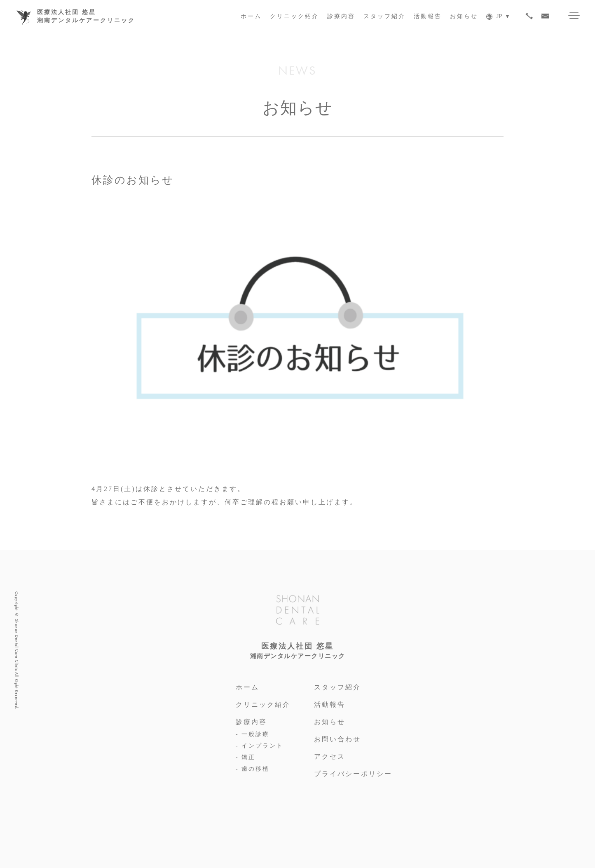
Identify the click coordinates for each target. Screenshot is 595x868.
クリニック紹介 (294, 16)
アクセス (330, 756)
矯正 (248, 757)
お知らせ (464, 16)
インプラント (262, 746)
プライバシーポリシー (353, 774)
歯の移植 (255, 769)
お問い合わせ (337, 739)
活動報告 (428, 16)
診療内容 (341, 16)
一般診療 (255, 734)
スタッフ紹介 (384, 16)
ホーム (251, 16)
